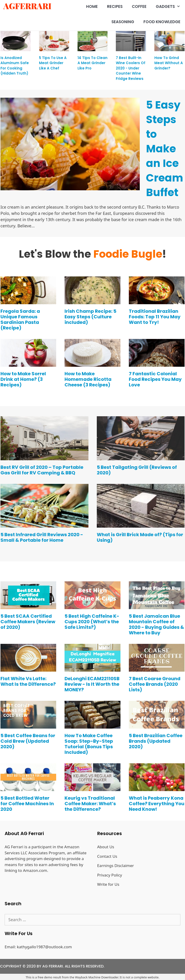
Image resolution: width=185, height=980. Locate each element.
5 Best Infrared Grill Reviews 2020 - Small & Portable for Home (42, 537)
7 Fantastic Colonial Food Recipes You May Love (155, 379)
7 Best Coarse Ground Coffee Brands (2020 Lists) (155, 684)
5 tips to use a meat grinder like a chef (53, 63)
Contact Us (107, 856)
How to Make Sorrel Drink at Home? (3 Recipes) (23, 379)
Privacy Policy (110, 875)
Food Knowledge (162, 22)
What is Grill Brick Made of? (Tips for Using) (140, 537)
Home (92, 6)
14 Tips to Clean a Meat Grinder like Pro (92, 63)
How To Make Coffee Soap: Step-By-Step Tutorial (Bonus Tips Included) (89, 744)
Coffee (139, 6)
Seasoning (123, 22)
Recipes (115, 6)
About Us (106, 847)
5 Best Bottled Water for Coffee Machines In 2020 (27, 804)
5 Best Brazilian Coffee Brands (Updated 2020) (156, 741)
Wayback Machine (88, 977)
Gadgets (170, 6)
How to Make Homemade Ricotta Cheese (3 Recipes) (88, 379)
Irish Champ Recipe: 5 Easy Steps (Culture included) (90, 317)
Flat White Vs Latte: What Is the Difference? (28, 681)
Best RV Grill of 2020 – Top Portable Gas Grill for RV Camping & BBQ (42, 470)
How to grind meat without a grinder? (169, 63)
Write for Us (108, 884)
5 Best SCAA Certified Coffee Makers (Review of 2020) (28, 622)
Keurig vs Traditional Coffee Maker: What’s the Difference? (90, 804)
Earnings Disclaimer (116, 866)
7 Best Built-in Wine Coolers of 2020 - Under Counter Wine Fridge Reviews (131, 68)
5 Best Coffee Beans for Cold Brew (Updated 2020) (28, 741)
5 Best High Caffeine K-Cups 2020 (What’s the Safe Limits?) (92, 622)
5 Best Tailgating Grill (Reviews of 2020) (137, 470)
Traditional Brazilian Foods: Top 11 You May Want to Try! (155, 317)
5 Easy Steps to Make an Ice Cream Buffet (165, 149)
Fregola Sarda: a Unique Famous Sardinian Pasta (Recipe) (20, 319)
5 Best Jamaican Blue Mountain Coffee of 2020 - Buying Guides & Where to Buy (156, 624)
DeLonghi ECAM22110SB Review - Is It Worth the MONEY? (92, 684)
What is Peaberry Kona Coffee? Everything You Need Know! (157, 804)
